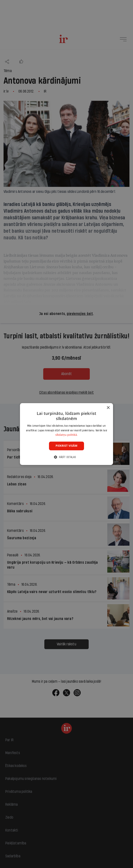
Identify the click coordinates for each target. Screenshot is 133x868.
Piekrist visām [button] (66, 446)
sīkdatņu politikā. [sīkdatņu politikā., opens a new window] (67, 435)
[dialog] (66, 434)
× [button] (108, 408)
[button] (66, 457)
